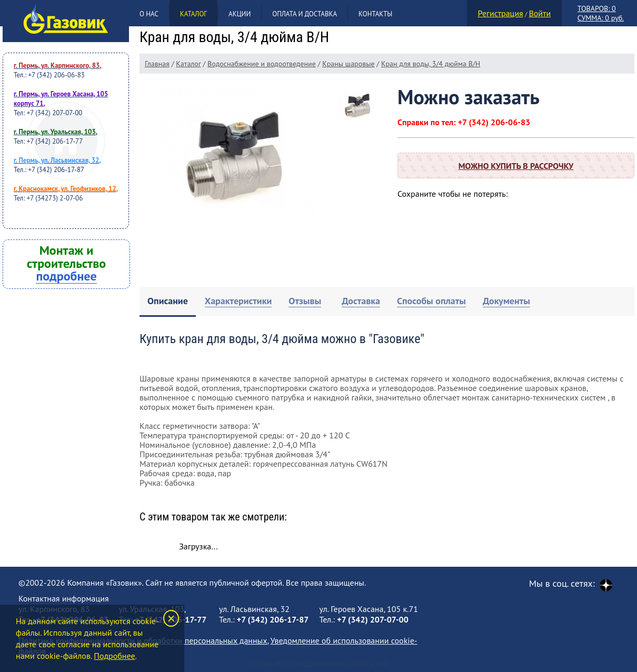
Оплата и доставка (305, 14)
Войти (540, 13)
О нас (149, 14)
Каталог (193, 14)
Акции (240, 14)
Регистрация (501, 13)
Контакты (375, 14)
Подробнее (114, 656)
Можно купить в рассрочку (516, 166)
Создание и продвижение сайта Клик (318, 664)
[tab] (168, 302)
